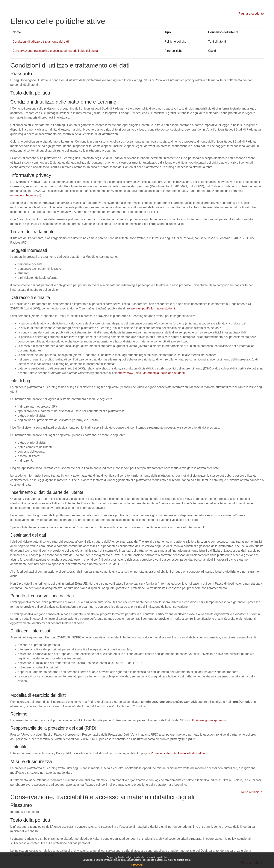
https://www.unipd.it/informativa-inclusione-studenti (151, 373)
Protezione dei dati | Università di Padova (178, 753)
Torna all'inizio (252, 792)
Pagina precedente (251, 14)
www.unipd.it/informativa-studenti (153, 308)
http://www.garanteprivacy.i (208, 720)
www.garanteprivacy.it (26, 195)
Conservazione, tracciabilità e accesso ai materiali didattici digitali (159, 860)
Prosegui (137, 865)
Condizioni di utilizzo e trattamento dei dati (104, 860)
